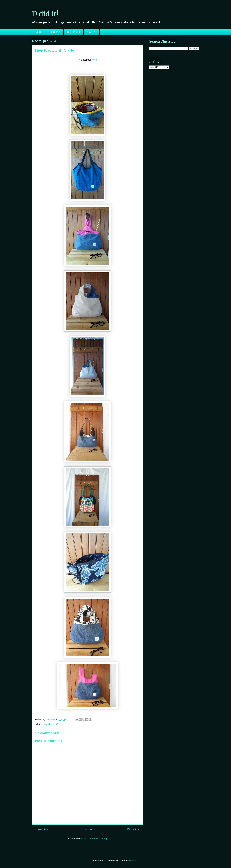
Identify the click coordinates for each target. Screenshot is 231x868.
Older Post (134, 829)
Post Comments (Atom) (95, 839)
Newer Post (42, 829)
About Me (54, 32)
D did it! (45, 14)
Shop (39, 32)
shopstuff (53, 724)
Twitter (92, 32)
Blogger (133, 861)
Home (88, 829)
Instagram (74, 32)
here (94, 60)
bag (45, 724)
